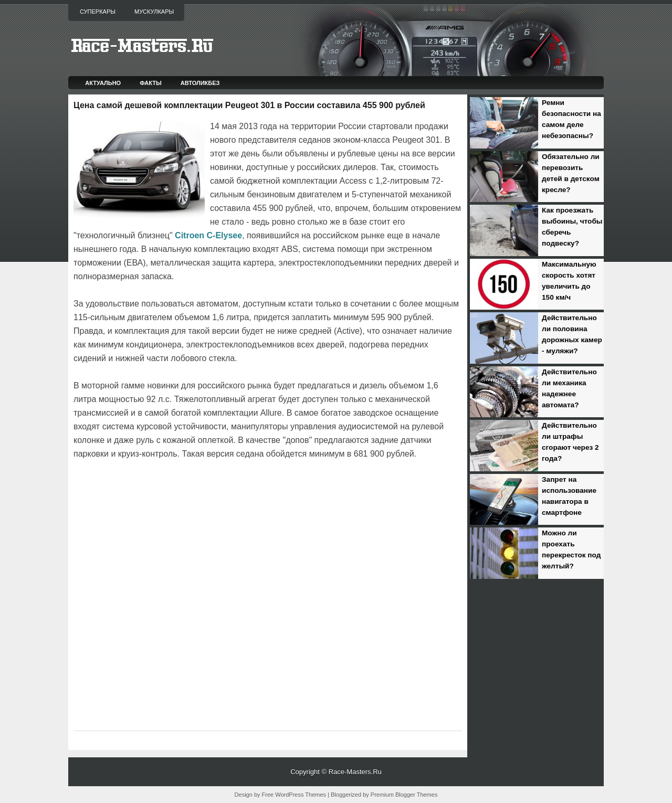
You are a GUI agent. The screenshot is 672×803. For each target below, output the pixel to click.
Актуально (103, 83)
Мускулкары (154, 12)
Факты (151, 83)
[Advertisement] (196, 490)
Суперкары (98, 12)
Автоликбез (200, 83)
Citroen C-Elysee (208, 235)
